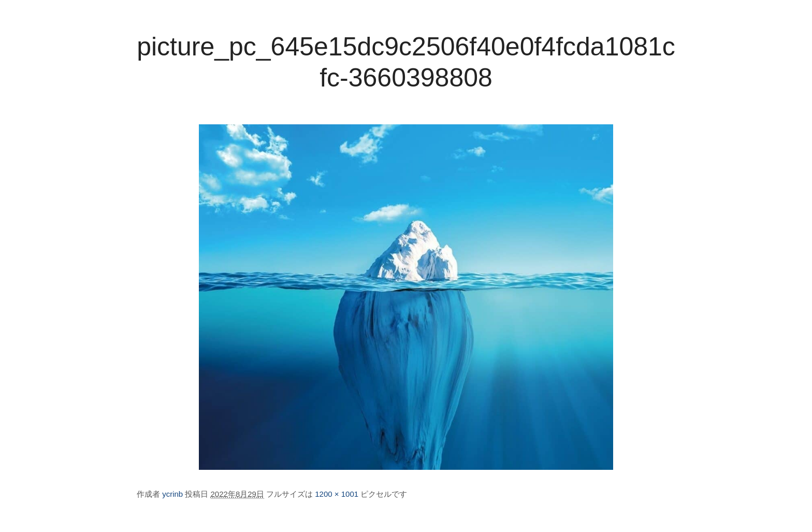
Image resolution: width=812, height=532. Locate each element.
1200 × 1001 (337, 494)
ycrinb (172, 494)
